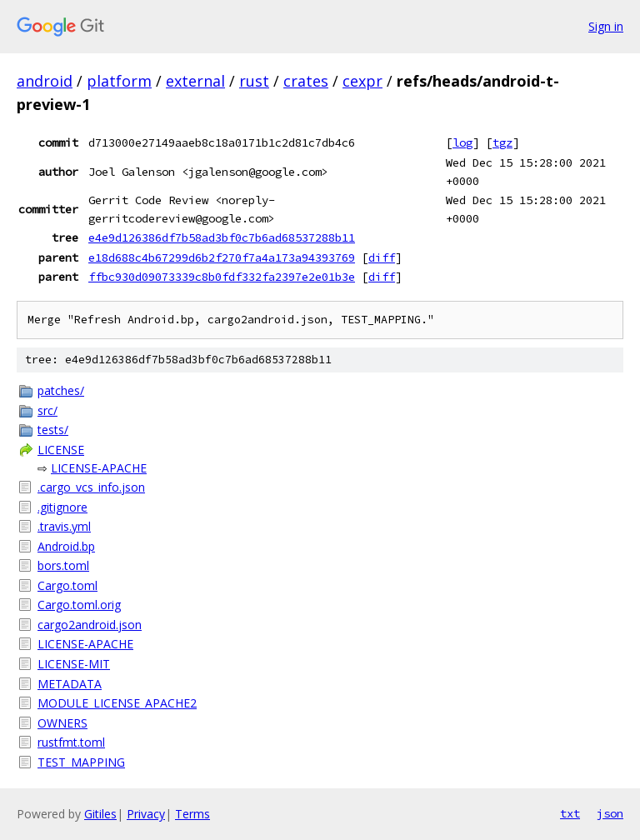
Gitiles (100, 814)
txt (570, 813)
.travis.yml (64, 526)
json (610, 813)
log (462, 142)
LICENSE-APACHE (99, 468)
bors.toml (63, 565)
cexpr (362, 81)
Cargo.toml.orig (79, 605)
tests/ (53, 430)
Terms (192, 814)
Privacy (146, 814)
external (195, 81)
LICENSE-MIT (74, 664)
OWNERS (62, 723)
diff (382, 257)
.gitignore (62, 507)
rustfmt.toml (71, 742)
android (45, 81)
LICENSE (61, 450)
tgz (502, 142)
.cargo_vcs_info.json (91, 487)
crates (306, 81)
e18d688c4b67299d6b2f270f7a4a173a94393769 (222, 257)
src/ (47, 410)
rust (254, 81)
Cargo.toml (67, 585)
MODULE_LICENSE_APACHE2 (117, 703)
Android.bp (66, 546)
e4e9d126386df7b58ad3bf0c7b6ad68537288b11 (222, 237)
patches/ (61, 390)
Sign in (606, 26)
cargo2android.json (90, 625)
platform (119, 81)
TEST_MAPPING (81, 762)
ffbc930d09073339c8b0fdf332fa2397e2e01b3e (222, 277)
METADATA (70, 684)
